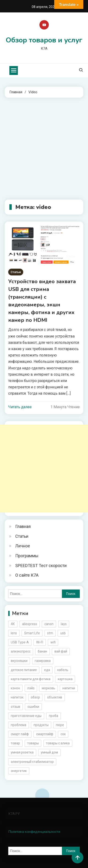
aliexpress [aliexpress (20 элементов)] (30, 624)
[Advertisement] (44, 149)
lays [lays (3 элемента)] (64, 624)
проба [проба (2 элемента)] (54, 716)
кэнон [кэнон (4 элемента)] (15, 688)
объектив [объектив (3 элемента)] (55, 697)
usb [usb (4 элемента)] (63, 633)
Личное (23, 546)
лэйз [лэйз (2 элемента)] (31, 688)
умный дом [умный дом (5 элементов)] (49, 752)
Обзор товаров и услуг (44, 40)
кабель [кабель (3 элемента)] (63, 670)
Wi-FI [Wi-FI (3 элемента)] (40, 642)
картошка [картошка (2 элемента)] (65, 679)
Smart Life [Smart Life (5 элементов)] (32, 633)
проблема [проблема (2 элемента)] (19, 725)
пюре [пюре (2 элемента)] (60, 725)
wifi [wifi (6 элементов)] (53, 642)
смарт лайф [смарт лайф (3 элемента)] (20, 734)
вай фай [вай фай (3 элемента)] (61, 651)
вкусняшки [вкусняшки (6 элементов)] (19, 661)
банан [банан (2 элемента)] (42, 651)
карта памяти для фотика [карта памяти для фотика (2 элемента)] (31, 679)
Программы (27, 556)
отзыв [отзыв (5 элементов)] (15, 707)
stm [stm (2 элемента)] (50, 633)
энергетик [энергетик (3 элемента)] (19, 771)
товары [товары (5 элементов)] (33, 743)
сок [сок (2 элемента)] (63, 734)
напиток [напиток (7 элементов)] (17, 697)
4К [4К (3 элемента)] (13, 624)
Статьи (16, 272)
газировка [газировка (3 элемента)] (43, 661)
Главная (23, 526)
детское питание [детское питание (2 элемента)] (24, 670)
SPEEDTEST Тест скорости (41, 566)
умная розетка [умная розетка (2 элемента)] (22, 752)
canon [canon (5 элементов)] (49, 624)
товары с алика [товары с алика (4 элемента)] (58, 743)
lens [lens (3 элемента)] (14, 633)
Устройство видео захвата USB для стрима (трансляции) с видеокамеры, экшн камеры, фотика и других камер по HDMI (42, 301)
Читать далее (20, 407)
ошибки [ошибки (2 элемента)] (33, 707)
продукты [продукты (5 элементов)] (41, 725)
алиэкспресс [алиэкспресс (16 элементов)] (21, 651)
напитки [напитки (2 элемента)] (69, 688)
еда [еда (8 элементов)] (47, 670)
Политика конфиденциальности (34, 832)
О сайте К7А (27, 575)
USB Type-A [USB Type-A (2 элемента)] (20, 642)
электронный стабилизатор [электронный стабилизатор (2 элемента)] (32, 762)
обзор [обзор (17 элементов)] (35, 697)
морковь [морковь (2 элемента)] (48, 688)
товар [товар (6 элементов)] (15, 743)
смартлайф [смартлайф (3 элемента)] (45, 734)
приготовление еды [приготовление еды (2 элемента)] (26, 716)
